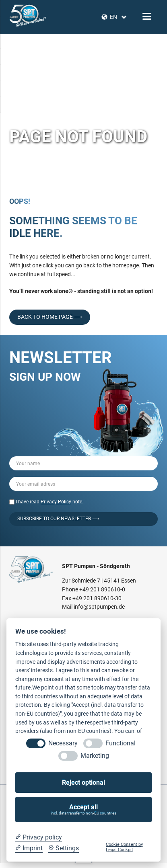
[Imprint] (29, 848)
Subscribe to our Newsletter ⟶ (58, 519)
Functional (121, 743)
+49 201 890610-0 (102, 589)
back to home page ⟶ (50, 317)
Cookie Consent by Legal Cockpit (124, 847)
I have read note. (49, 502)
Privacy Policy (56, 502)
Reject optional (83, 783)
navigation (147, 16)
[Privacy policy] (39, 837)
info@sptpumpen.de (99, 607)
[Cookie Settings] (64, 848)
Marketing (95, 756)
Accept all (84, 810)
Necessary (63, 743)
